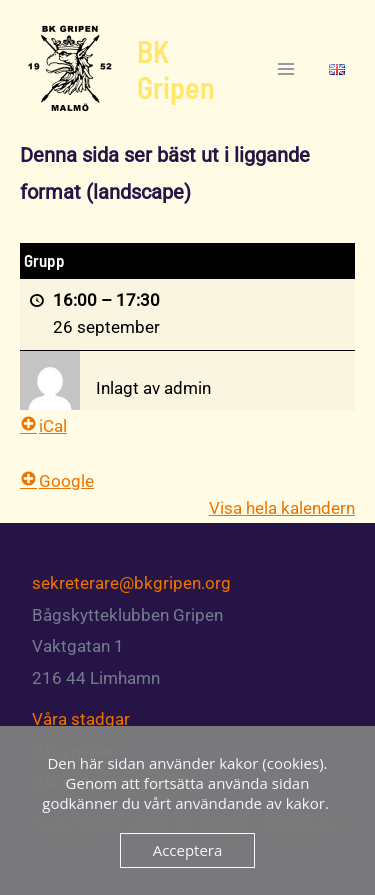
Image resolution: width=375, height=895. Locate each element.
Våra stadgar (81, 719)
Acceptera (188, 850)
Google (57, 481)
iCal (43, 426)
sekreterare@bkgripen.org (131, 583)
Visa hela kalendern (282, 508)
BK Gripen (176, 69)
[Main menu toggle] (287, 69)
